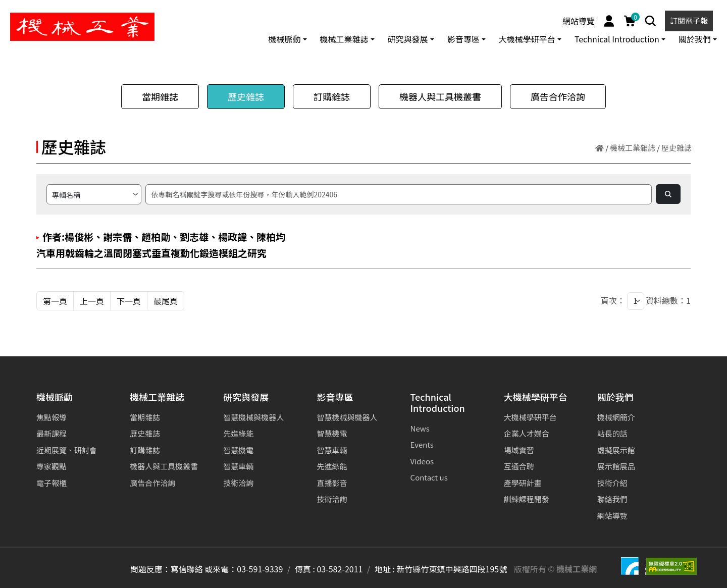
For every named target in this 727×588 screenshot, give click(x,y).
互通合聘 (519, 466)
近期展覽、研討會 (67, 450)
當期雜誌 (160, 96)
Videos (422, 461)
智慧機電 (238, 450)
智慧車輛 (238, 466)
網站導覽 (579, 21)
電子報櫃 (51, 483)
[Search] (651, 21)
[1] (636, 301)
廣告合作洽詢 (558, 96)
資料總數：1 (668, 300)
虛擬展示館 (616, 450)
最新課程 (51, 433)
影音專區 (335, 397)
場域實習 (519, 450)
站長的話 (612, 433)
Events (422, 444)
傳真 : (305, 569)
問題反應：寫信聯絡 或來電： (184, 569)
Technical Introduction (438, 403)
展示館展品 (616, 466)
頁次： (613, 300)
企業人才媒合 (527, 433)
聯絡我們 (612, 499)
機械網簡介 (616, 417)
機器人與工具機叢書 (440, 96)
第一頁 (55, 301)
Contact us (429, 477)
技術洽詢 (238, 483)
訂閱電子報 (689, 20)
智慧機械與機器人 (253, 417)
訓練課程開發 (527, 499)
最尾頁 (166, 301)
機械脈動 (55, 397)
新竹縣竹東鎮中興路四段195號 (452, 569)
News (420, 428)
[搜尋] (399, 194)
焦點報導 (51, 417)
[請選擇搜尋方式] (94, 194)
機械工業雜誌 (633, 148)
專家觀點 (51, 466)
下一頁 (129, 301)
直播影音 (332, 483)
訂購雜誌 (332, 96)
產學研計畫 (523, 483)
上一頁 (92, 301)
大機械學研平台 (536, 397)
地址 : (385, 569)
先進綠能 (238, 433)
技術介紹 (612, 483)
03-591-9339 (260, 569)
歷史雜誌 (246, 96)
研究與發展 (246, 397)
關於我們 (615, 397)
